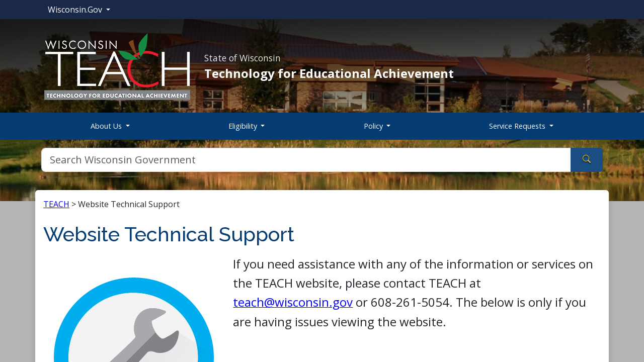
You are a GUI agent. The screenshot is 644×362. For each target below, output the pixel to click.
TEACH (56, 204)
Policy (374, 126)
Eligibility (244, 126)
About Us (107, 126)
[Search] (306, 160)
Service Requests (518, 126)
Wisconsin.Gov (76, 10)
